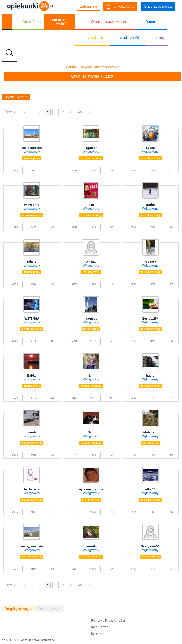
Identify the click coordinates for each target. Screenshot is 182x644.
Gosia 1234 (150, 319)
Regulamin (100, 627)
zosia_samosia (32, 546)
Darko (150, 205)
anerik (91, 546)
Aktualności (95, 38)
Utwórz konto (121, 7)
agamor (91, 148)
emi (91, 205)
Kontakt (97, 634)
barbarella (32, 489)
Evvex (150, 148)
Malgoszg (150, 432)
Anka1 (91, 262)
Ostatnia (84, 112)
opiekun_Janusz (91, 489)
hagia (150, 375)
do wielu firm (61, 22)
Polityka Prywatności (108, 621)
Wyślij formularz (92, 77)
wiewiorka (32, 205)
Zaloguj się (89, 6)
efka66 (150, 489)
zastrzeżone (47, 640)
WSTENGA (32, 319)
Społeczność (130, 38)
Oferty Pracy (32, 22)
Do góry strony (16, 609)
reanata (150, 262)
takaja (32, 262)
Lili (91, 375)
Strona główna (49, 609)
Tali (91, 432)
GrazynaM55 (150, 546)
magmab (91, 319)
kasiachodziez (32, 148)
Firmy (160, 38)
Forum (150, 22)
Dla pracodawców (158, 6)
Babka (32, 375)
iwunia (32, 432)
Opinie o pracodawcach (108, 22)
